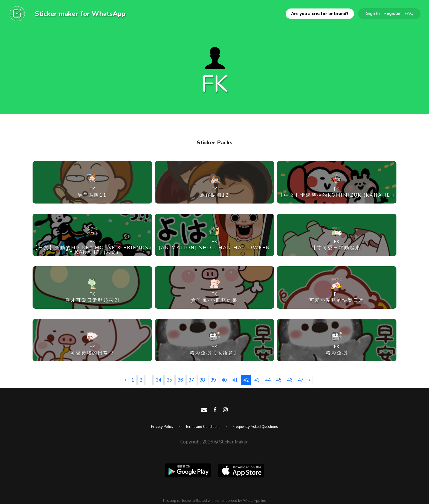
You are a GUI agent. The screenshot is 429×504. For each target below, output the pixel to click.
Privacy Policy (162, 427)
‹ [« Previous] (125, 380)
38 (202, 380)
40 (224, 380)
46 (290, 380)
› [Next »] (309, 380)
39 (213, 380)
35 (169, 380)
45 (279, 380)
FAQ (409, 13)
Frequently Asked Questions (255, 427)
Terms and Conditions (203, 427)
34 (158, 380)
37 (191, 380)
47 (301, 380)
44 (268, 380)
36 (180, 380)
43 (257, 380)
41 (235, 380)
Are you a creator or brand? (320, 14)
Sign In (373, 13)
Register (392, 13)
